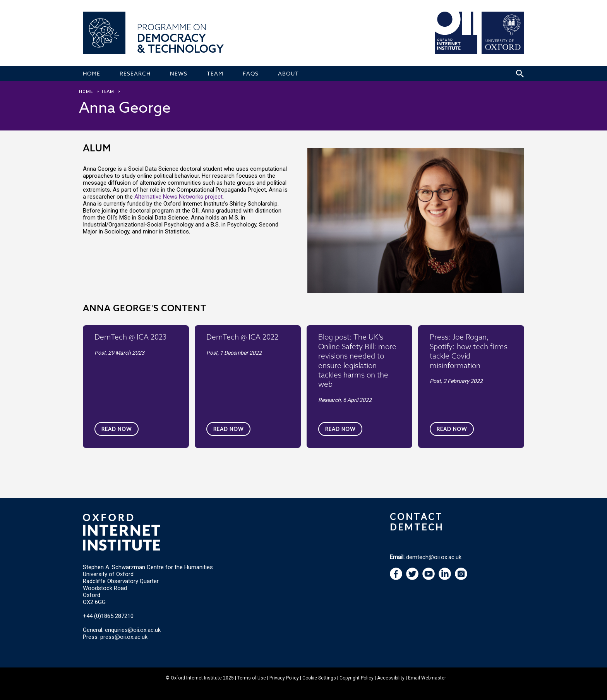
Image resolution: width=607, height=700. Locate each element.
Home (86, 92)
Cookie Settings (319, 678)
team (108, 92)
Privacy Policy (284, 678)
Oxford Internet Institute (196, 678)
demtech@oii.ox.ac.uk (434, 557)
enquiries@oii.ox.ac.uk (133, 630)
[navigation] (429, 578)
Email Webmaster (427, 678)
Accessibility (391, 678)
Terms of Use (252, 678)
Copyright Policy (357, 678)
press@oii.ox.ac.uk (124, 637)
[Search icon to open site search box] (520, 74)
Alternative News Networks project (178, 197)
